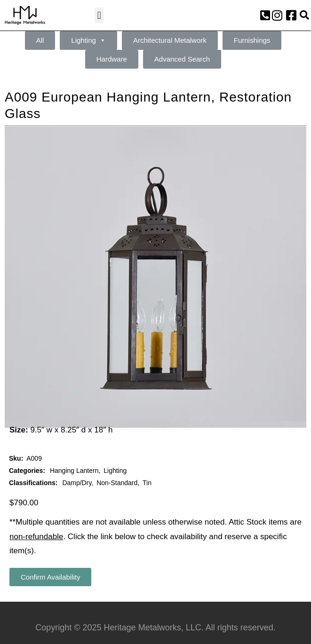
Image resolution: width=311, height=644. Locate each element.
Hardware (112, 59)
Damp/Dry (77, 483)
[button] (99, 15)
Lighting (88, 40)
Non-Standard (117, 483)
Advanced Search (182, 59)
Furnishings (252, 40)
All (40, 40)
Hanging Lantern (74, 471)
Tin (147, 483)
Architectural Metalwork (170, 40)
